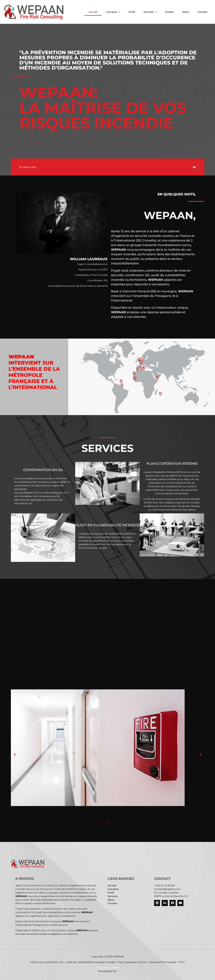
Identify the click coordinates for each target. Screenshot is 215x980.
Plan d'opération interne (172, 464)
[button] (113, 12)
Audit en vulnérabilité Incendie (107, 525)
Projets (170, 12)
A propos (113, 12)
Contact (203, 12)
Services (150, 12)
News (186, 12)
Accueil (93, 12)
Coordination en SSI (43, 470)
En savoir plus (28, 167)
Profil (132, 12)
